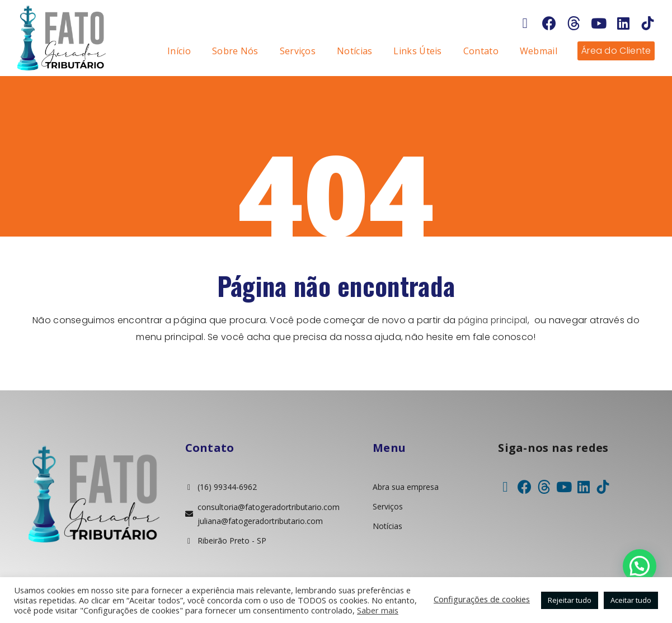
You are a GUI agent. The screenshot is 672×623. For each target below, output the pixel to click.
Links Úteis (417, 51)
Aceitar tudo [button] (631, 600)
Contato (481, 51)
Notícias (354, 51)
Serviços (298, 51)
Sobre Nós (235, 51)
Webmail (539, 51)
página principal (493, 320)
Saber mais (378, 610)
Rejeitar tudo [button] (570, 600)
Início (179, 51)
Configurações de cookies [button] (482, 599)
